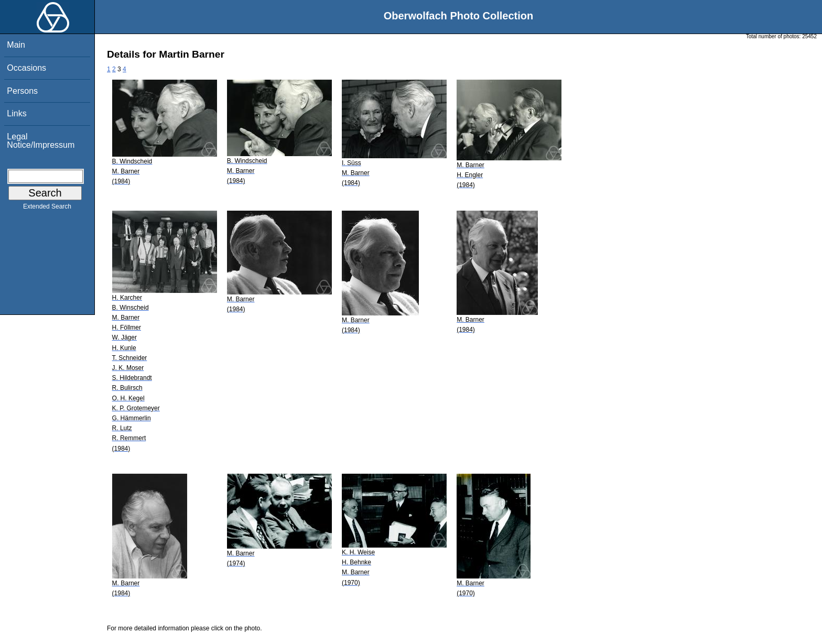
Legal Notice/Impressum (41, 141)
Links (17, 113)
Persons (22, 91)
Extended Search (47, 209)
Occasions (26, 68)
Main (16, 45)
